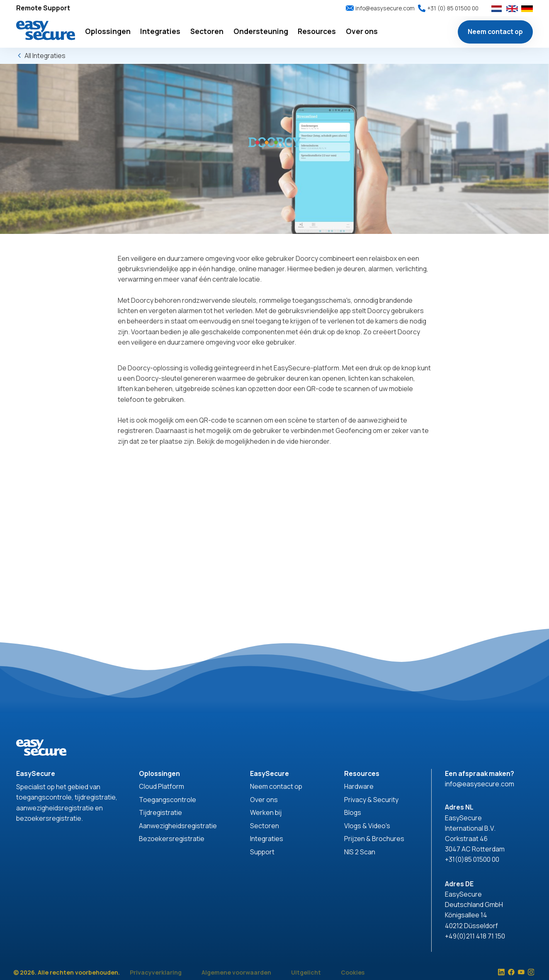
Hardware (359, 786)
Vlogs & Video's (367, 826)
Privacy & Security (371, 800)
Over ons (264, 800)
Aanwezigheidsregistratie (178, 826)
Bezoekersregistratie (172, 839)
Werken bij (266, 812)
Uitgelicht (306, 972)
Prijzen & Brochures (374, 839)
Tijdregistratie (160, 812)
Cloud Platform (162, 786)
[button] (108, 32)
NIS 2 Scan (360, 852)
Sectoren (265, 826)
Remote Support (43, 8)
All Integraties (45, 56)
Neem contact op (495, 32)
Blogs (353, 812)
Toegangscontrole (168, 800)
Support (262, 852)
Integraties (267, 839)
